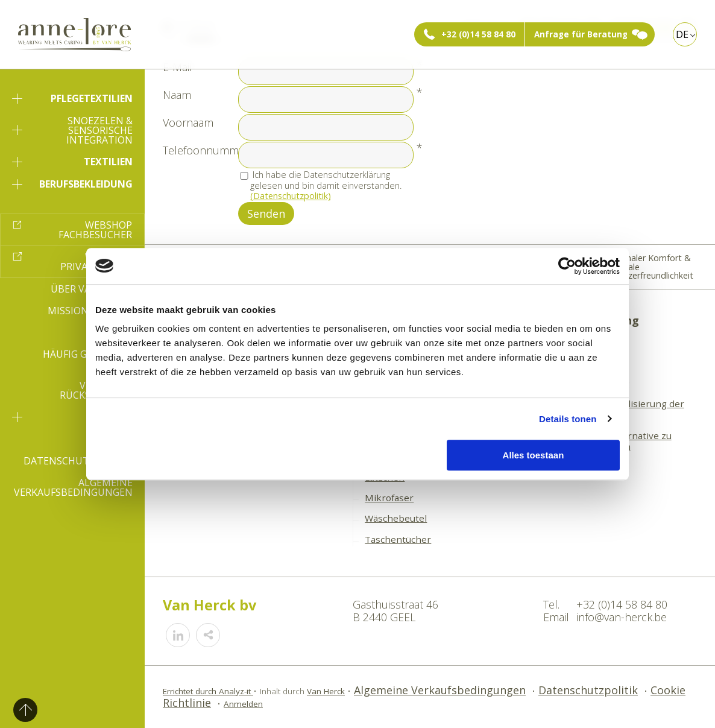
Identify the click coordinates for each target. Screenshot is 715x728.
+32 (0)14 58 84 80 (478, 34)
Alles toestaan (534, 455)
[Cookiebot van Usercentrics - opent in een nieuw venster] (567, 266)
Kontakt (109, 439)
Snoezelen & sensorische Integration (72, 130)
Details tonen (568, 419)
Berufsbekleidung (72, 184)
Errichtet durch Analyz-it (208, 691)
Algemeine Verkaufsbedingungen (73, 487)
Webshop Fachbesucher (95, 230)
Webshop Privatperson (96, 262)
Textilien (72, 162)
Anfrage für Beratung (581, 34)
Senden (266, 214)
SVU (72, 417)
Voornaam (188, 122)
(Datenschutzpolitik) (291, 196)
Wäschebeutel (396, 518)
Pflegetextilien (72, 98)
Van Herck (326, 691)
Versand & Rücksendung (96, 390)
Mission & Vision (90, 311)
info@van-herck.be (622, 617)
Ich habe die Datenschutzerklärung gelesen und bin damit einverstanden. (326, 185)
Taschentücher (398, 539)
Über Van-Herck (92, 289)
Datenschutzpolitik (78, 461)
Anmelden (243, 704)
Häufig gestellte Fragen (88, 359)
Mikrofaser (389, 498)
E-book (115, 332)
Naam (177, 95)
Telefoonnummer (206, 150)
